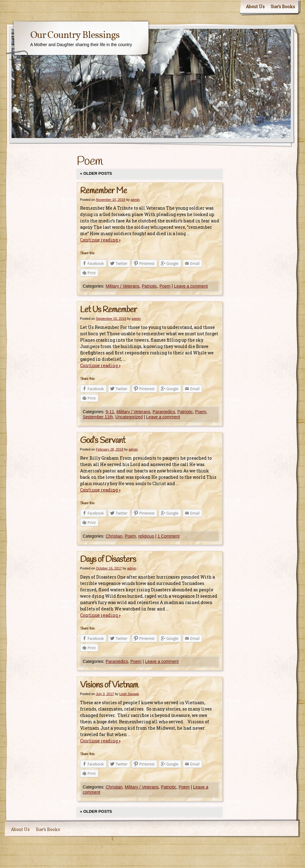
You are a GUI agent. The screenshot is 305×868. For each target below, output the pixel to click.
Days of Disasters (108, 560)
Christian (114, 536)
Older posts (96, 173)
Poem (165, 286)
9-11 (110, 412)
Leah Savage (129, 694)
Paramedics (164, 412)
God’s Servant (103, 441)
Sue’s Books (283, 7)
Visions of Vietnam (109, 685)
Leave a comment (191, 286)
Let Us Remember (108, 310)
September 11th (98, 417)
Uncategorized (129, 417)
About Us (255, 7)
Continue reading (100, 240)
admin (135, 200)
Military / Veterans (122, 286)
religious (146, 536)
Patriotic (149, 286)
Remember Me (103, 191)
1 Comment (168, 536)
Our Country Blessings (75, 35)
